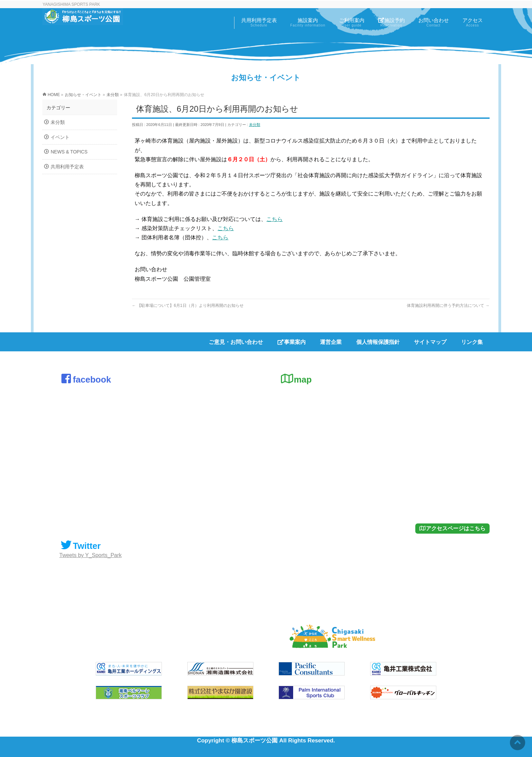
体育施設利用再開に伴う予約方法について (448, 306)
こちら (274, 219)
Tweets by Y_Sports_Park (91, 555)
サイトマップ (430, 342)
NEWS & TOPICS (69, 152)
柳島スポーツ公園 (254, 741)
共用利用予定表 (67, 167)
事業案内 (291, 342)
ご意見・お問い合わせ (236, 342)
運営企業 (331, 342)
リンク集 (472, 342)
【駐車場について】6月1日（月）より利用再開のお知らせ (188, 306)
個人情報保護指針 (378, 342)
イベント (60, 137)
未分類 (255, 125)
